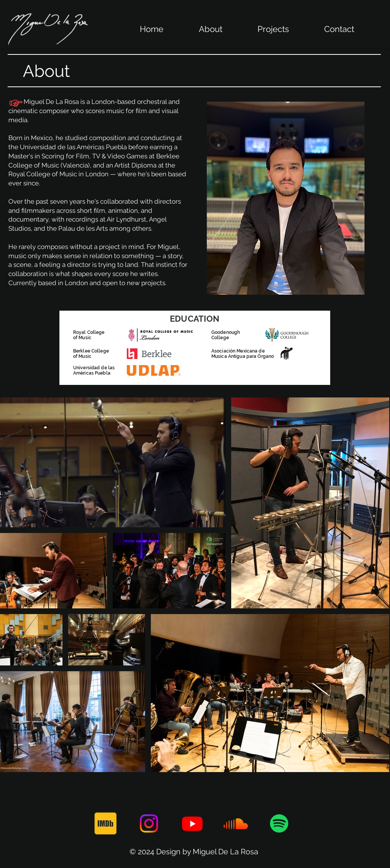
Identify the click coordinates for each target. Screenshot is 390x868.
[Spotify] (279, 823)
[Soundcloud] (236, 823)
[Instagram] (149, 823)
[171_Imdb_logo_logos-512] (105, 823)
